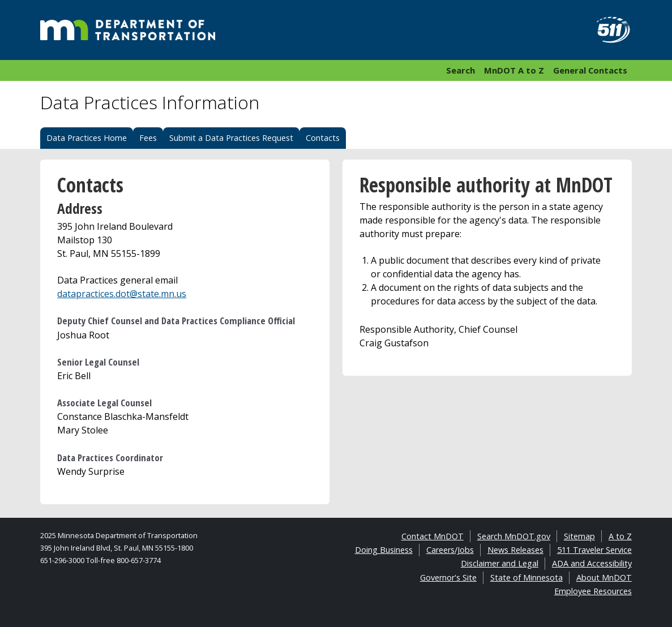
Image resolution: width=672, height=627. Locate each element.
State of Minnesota (527, 577)
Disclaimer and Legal (500, 563)
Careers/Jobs (450, 550)
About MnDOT (604, 577)
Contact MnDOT (433, 536)
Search (461, 70)
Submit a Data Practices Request (231, 138)
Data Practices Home (87, 138)
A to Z (620, 536)
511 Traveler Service (594, 550)
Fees (148, 138)
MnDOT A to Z (514, 70)
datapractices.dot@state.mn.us (122, 294)
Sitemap (579, 536)
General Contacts (590, 70)
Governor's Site (448, 577)
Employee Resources (593, 591)
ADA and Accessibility (592, 563)
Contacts (323, 138)
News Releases (515, 550)
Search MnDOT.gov (514, 536)
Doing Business (384, 550)
